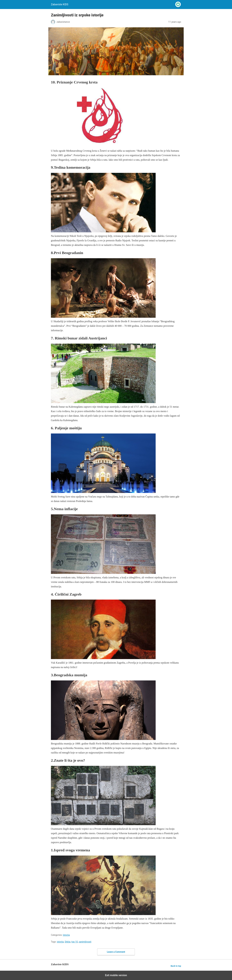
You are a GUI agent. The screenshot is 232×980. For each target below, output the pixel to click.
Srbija (68, 942)
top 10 (75, 942)
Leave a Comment (116, 952)
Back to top (176, 966)
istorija (60, 942)
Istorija (66, 935)
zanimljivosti (85, 942)
